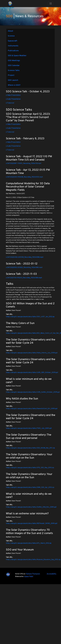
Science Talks (14, 70)
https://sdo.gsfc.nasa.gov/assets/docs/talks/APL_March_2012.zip (29, 543)
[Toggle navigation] (51, 3)
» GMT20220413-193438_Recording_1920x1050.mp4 (24, 177)
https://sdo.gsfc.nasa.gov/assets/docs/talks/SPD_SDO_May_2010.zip (30, 468)
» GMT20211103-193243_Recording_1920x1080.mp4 (24, 278)
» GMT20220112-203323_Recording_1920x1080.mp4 (24, 268)
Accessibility (51, 574)
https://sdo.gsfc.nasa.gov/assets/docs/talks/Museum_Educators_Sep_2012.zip (33, 560)
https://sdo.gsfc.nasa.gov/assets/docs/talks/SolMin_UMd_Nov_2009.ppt (31, 507)
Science (11, 36)
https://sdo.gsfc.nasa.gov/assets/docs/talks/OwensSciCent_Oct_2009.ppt (32, 409)
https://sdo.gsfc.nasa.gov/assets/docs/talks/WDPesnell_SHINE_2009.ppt (32, 523)
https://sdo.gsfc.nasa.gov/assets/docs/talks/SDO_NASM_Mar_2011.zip (30, 448)
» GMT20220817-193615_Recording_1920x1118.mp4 (24, 163)
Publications (13, 51)
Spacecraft (13, 41)
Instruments (13, 46)
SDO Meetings (14, 61)
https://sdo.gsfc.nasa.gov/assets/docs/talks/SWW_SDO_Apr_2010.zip (30, 487)
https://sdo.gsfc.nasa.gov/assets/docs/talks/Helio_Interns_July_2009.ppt (32, 353)
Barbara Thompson (33, 574)
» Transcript (10, 103)
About (10, 31)
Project (11, 75)
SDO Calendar (14, 65)
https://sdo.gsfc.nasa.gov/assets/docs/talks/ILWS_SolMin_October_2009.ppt (33, 392)
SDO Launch (13, 80)
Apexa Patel (29, 577)
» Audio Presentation (13, 99)
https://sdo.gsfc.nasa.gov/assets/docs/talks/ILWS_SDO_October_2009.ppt (32, 373)
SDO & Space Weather (17, 56)
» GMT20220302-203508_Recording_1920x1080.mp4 (25, 257)
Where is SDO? (14, 85)
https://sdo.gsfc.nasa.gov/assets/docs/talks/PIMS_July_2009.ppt (29, 428)
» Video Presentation (13, 95)
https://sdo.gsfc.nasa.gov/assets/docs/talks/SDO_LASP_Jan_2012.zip (30, 317)
